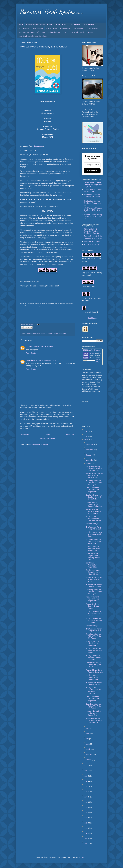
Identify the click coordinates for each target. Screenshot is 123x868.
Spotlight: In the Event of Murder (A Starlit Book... (94, 534)
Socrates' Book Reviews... (52, 12)
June (88, 734)
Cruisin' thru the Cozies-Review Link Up (93, 191)
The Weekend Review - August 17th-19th (94, 585)
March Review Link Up (92, 241)
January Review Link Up (93, 236)
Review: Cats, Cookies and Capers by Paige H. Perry (94, 475)
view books (99, 364)
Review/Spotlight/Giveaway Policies (39, 24)
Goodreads (38, 146)
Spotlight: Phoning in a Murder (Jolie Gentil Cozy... (94, 613)
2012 (86, 823)
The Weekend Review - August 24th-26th (94, 528)
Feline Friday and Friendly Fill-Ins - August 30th (93, 490)
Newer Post (25, 435)
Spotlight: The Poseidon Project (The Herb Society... (94, 518)
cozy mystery (36, 333)
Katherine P (31, 360)
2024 (87, 440)
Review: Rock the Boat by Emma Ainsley (92, 606)
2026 (86, 431)
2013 (86, 818)
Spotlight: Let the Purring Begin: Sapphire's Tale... (93, 677)
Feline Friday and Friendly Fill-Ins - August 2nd (93, 699)
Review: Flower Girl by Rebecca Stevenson (94, 671)
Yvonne (92, 353)
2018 (86, 792)
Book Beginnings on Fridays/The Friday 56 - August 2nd (94, 706)
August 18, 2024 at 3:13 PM (46, 360)
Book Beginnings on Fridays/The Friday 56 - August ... (94, 483)
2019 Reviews (75, 24)
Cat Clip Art (92, 318)
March (88, 749)
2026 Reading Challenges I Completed (33, 36)
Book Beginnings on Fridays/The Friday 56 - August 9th (94, 636)
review (64, 333)
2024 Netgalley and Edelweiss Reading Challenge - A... (94, 720)
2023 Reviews (51, 28)
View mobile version (48, 439)
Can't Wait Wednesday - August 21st (92, 565)
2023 (86, 766)
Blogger (84, 857)
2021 (86, 776)
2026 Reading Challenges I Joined (82, 32)
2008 (86, 844)
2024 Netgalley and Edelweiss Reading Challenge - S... (94, 468)
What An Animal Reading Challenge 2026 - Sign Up (93, 210)
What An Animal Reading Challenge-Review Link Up (93, 217)
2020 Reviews (89, 24)
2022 (86, 771)
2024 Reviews (65, 28)
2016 (86, 802)
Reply (28, 353)
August (89, 463)
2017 (86, 797)
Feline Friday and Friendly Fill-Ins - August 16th (93, 599)
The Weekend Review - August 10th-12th (94, 630)
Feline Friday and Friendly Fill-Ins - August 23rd (93, 549)
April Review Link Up (92, 244)
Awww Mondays (92, 524)
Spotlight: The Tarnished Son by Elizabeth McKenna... (93, 691)
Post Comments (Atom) (39, 444)
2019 (86, 786)
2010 (86, 833)
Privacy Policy (61, 24)
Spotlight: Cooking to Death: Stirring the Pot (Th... (94, 665)
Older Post (70, 435)
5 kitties (29, 333)
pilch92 (29, 346)
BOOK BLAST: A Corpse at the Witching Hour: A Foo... (93, 557)
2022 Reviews (38, 28)
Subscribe (92, 171)
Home (21, 24)
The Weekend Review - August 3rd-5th (94, 683)
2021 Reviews (24, 28)
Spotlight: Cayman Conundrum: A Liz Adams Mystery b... (94, 572)
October (89, 455)
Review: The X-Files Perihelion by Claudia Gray (93, 713)
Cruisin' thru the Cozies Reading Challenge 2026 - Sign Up (93, 185)
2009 (86, 838)
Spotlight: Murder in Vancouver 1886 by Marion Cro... (94, 658)
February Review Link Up (93, 239)
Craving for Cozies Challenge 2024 (51, 333)
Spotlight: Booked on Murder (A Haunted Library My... (94, 620)
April (88, 744)
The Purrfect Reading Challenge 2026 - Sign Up (92, 196)
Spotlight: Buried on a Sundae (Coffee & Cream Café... (94, 497)
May (87, 739)
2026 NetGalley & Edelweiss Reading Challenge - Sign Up (91, 231)
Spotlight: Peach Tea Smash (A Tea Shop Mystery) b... (94, 650)
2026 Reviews (93, 28)
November (90, 450)
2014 (86, 813)
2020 (86, 781)
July (87, 728)
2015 (86, 807)
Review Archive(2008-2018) (29, 32)
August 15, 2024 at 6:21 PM (43, 346)
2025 (86, 437)
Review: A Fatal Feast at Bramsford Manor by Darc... (94, 579)
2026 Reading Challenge (92, 350)
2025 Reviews (79, 28)
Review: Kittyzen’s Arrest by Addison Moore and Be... (93, 511)
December (90, 445)
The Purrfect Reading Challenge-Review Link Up (92, 203)
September (90, 460)
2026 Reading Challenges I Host (54, 32)
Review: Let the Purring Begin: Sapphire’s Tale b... (94, 504)
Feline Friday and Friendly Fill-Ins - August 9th (93, 643)
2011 (86, 828)
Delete (33, 353)
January (89, 760)
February (89, 754)
